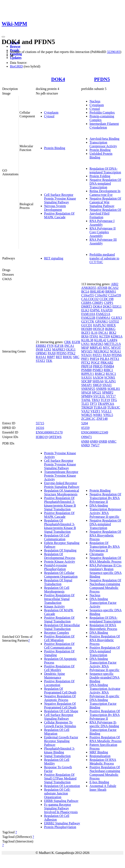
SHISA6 (98, 381)
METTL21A (113, 344)
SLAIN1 (110, 381)
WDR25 (87, 415)
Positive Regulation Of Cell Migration (59, 638)
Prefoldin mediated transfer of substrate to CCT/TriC (104, 258)
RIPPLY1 (88, 374)
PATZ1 (97, 355)
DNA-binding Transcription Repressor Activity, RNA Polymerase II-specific (105, 511)
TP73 (93, 404)
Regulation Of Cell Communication (57, 537)
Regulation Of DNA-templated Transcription (105, 170)
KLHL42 (100, 340)
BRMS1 (111, 292)
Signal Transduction (57, 756)
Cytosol (49, 116)
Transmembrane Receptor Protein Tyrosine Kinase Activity (61, 476)
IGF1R (59, 346)
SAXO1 (87, 378)
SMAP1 (87, 385)
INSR (40, 349)
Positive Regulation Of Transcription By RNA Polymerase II (105, 715)
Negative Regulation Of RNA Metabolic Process (105, 560)
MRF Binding (99, 752)
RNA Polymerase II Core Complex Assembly (102, 232)
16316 (40, 428)
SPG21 (97, 392)
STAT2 (40, 361)
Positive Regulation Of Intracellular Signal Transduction (59, 599)
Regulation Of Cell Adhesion (57, 818)
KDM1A (117, 336)
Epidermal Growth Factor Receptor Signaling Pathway (61, 741)
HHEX (111, 325)
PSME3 (98, 370)
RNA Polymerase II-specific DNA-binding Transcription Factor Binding (104, 728)
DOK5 (107, 306)
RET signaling (54, 258)
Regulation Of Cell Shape (61, 711)
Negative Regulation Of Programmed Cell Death (60, 705)
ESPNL (95, 310)
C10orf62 (101, 295)
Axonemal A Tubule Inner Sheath (103, 788)
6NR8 (85, 441)
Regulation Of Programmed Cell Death (60, 691)
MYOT (116, 348)
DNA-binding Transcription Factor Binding (103, 704)
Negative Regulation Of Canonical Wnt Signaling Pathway (105, 202)
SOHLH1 (114, 389)
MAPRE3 (59, 349)
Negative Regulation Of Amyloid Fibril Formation (105, 213)
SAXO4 (98, 378)
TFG (114, 400)
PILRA (105, 359)
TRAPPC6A (106, 404)
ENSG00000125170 (49, 432)
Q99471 (87, 437)
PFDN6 (117, 355)
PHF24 (94, 359)
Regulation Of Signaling (60, 550)
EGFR (76, 342)
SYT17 (111, 396)
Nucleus (95, 101)
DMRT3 (87, 306)
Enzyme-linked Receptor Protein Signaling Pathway (62, 485)
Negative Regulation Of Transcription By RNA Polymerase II (105, 498)
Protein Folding (100, 176)
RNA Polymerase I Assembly (102, 223)
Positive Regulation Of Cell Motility (59, 668)
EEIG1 (117, 306)
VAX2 (85, 411)
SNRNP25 (88, 389)
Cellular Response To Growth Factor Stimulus (60, 724)
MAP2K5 (97, 344)
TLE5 (85, 404)
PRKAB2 (107, 363)
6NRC (112, 441)
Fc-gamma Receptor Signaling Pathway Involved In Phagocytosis (61, 808)
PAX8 (52, 353)
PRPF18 (87, 366)
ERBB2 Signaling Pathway (62, 823)
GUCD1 (87, 325)
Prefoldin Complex (102, 112)
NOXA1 (115, 351)
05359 (85, 428)
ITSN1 (94, 336)
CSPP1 (109, 303)
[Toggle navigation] (3, 37)
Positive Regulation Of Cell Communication (59, 646)
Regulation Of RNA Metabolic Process (103, 762)
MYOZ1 (87, 351)
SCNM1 (110, 378)
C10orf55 (87, 295)
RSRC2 (100, 374)
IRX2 (113, 333)
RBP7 (51, 357)
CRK (68, 342)
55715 (40, 423)
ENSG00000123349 (95, 432)
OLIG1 (71, 349)
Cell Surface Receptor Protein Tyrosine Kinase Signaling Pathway (60, 198)
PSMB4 (109, 366)
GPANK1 (102, 321)
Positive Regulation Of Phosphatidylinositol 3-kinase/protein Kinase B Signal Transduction (60, 504)
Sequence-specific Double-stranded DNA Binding (104, 677)
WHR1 (98, 415)
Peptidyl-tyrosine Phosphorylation (55, 567)
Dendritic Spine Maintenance (55, 676)
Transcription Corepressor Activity (103, 144)
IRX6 (85, 336)
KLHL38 (87, 340)
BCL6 (85, 292)
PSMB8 (86, 370)
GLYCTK (88, 321)
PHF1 (85, 359)
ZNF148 (102, 419)
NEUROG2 (101, 351)
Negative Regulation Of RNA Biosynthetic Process (105, 535)
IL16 (94, 333)
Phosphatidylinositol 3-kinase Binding (59, 750)
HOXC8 (99, 329)
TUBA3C (114, 407)
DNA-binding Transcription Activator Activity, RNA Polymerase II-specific (105, 691)
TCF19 (105, 400)
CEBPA (86, 303)
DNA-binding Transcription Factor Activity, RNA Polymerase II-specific (104, 664)
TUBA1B (100, 407)
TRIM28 (87, 407)
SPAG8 (86, 392)
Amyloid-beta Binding (104, 139)
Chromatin (96, 554)
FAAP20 (107, 310)
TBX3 (96, 400)
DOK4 (58, 79)
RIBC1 (108, 370)
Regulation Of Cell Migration (57, 732)
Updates (16, 58)
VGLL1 (106, 411)
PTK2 (71, 353)
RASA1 (41, 357)
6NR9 (94, 441)
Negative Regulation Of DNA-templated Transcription (105, 184)
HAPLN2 (99, 325)
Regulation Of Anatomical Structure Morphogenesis (62, 492)
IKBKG (110, 329)
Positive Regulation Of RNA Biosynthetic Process (105, 640)
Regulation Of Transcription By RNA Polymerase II (105, 547)
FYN (50, 346)
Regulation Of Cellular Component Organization (61, 575)
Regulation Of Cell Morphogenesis (57, 590)
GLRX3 (117, 318)
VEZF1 (95, 411)
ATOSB (102, 288)
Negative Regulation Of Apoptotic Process (60, 698)
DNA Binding (99, 633)
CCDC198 (107, 299)
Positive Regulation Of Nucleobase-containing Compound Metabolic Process (105, 773)
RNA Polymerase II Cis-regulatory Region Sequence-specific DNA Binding (106, 571)
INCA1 (69, 346)
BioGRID (16, 66)
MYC (107, 348)
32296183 (114, 52)
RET (59, 357)
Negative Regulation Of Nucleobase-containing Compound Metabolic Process (105, 586)
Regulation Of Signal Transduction (58, 582)
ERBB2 (41, 346)
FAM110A (88, 314)
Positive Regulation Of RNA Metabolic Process (105, 739)
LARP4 (112, 340)
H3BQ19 (42, 437)
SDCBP (86, 381)
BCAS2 (113, 288)
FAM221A (103, 314)
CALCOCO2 (90, 299)
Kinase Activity (54, 606)
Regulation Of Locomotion (62, 786)
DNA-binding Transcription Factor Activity (103, 603)
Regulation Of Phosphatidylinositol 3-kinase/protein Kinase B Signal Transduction (60, 526)
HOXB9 (87, 329)
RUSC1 (111, 374)
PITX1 (115, 359)
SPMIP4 (87, 396)
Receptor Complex (56, 633)
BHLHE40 (97, 292)
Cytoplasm (51, 112)
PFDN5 (102, 79)
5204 (84, 423)
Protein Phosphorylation (60, 827)
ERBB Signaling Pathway (61, 801)
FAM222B (88, 318)
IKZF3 (86, 333)
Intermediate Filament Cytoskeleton (104, 126)
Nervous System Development (55, 208)
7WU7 (95, 445)
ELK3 (85, 310)
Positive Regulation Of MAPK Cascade (59, 215)
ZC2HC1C (88, 419)
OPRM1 (41, 353)
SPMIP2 (108, 392)
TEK (49, 361)
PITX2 (86, 363)
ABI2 (115, 284)
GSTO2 (114, 321)
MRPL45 (96, 348)
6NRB (103, 441)
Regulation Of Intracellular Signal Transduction (62, 627)
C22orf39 (115, 295)
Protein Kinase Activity (60, 562)
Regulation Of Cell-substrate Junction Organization (57, 793)
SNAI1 (107, 385)
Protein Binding (55, 148)
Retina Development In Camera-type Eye (105, 193)
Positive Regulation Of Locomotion (59, 683)
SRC (76, 357)
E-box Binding (99, 782)
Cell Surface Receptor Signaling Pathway (59, 717)
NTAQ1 (86, 355)
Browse (15, 46)
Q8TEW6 (55, 437)
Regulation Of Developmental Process (60, 556)
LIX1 (48, 349)
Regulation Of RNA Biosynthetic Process (103, 627)
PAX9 (107, 355)
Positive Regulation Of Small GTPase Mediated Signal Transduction (60, 778)
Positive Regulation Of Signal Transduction (59, 619)
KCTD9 (105, 336)
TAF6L (86, 400)
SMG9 (97, 385)
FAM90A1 (103, 318)
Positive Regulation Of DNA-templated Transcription (105, 651)
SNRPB (101, 389)
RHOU (68, 357)
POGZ (95, 363)
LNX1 (85, 344)
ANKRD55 (89, 288)
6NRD (85, 445)
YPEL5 (108, 415)
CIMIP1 (98, 303)
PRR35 (98, 366)
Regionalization (100, 756)
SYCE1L (99, 396)
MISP (85, 348)
